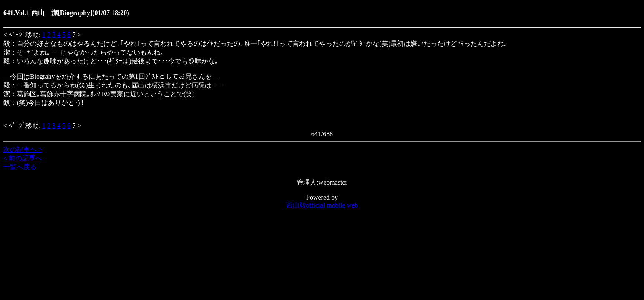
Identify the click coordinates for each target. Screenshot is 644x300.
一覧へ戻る (20, 167)
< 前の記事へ (23, 158)
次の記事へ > (23, 149)
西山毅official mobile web (322, 205)
